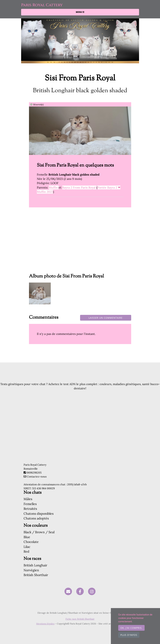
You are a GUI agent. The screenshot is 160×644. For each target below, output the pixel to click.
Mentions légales (45, 624)
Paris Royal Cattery (42, 5)
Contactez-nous (35, 476)
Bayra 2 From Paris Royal (79, 187)
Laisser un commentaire (106, 318)
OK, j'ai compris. (131, 628)
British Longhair (35, 565)
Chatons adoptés (36, 518)
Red (26, 551)
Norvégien (31, 570)
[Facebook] (80, 591)
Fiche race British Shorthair (80, 619)
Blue (27, 537)
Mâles (28, 499)
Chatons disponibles (39, 513)
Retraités (30, 509)
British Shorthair (36, 575)
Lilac (27, 547)
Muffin (54, 187)
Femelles (30, 504)
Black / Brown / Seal (39, 532)
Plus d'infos (129, 635)
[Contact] (68, 591)
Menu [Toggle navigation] (80, 12)
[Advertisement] (80, 243)
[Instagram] (92, 591)
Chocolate (31, 542)
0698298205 (34, 473)
